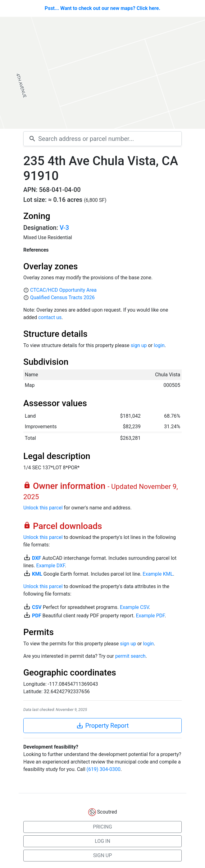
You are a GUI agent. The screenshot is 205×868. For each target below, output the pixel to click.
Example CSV (134, 607)
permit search (130, 656)
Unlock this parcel (43, 508)
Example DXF (51, 566)
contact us (50, 317)
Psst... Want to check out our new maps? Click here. (102, 8)
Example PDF (150, 616)
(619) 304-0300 (104, 769)
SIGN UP (103, 855)
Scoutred (107, 812)
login (159, 345)
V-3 (64, 228)
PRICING (102, 827)
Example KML (158, 574)
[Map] (102, 73)
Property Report (102, 726)
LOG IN (102, 841)
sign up (139, 345)
